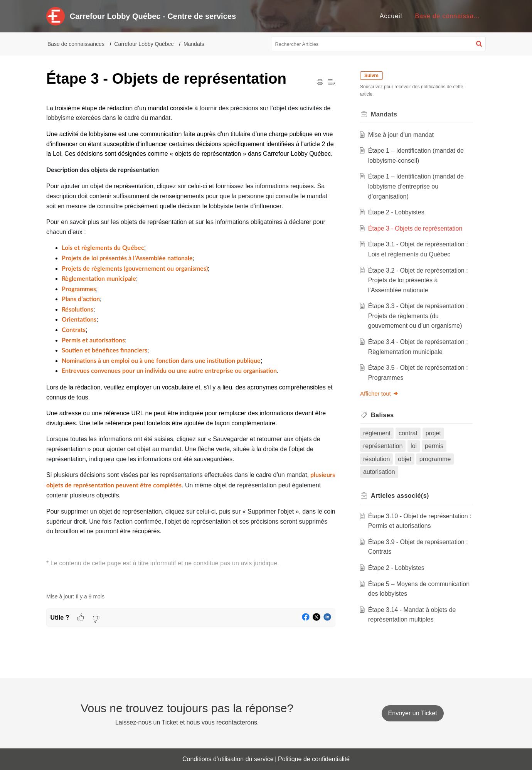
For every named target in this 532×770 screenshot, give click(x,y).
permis (434, 446)
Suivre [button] (371, 76)
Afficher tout (379, 393)
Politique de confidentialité (314, 759)
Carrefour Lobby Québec (144, 44)
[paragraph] (191, 344)
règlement (377, 433)
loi (414, 446)
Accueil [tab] (391, 16)
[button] (479, 44)
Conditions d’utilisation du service (228, 759)
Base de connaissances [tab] (451, 16)
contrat (408, 433)
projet (433, 433)
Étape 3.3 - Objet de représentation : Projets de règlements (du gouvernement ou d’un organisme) (418, 316)
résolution (376, 459)
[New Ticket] (413, 713)
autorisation (379, 472)
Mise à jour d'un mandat (401, 135)
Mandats (194, 44)
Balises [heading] (382, 415)
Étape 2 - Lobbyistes (396, 212)
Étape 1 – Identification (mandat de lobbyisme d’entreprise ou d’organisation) (416, 186)
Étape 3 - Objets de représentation (415, 228)
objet (405, 459)
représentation (383, 446)
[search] (379, 44)
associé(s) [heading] (400, 496)
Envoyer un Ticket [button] (413, 713)
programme (435, 459)
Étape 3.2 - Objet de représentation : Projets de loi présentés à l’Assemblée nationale (418, 280)
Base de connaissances (76, 44)
